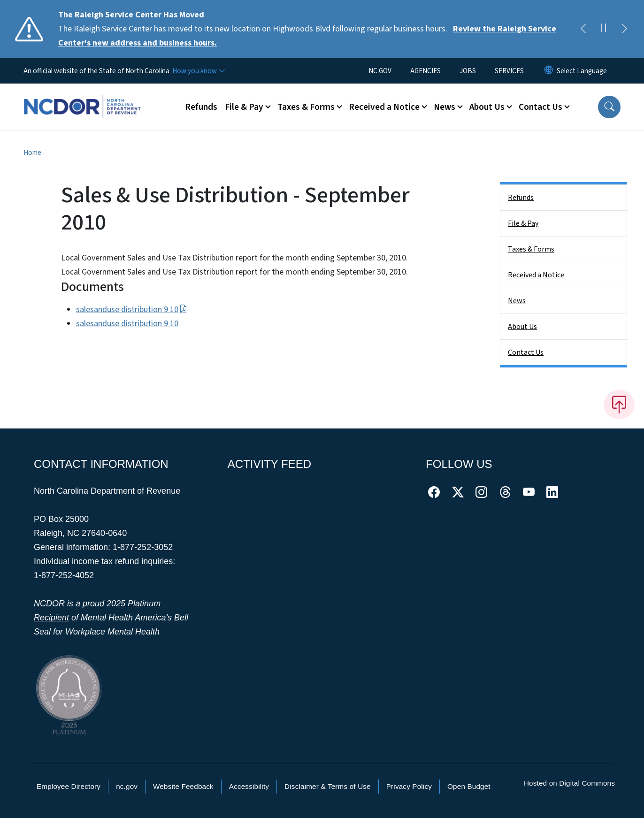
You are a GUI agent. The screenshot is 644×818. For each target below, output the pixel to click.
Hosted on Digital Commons (569, 783)
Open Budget (469, 786)
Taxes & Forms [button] (306, 107)
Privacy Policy (409, 786)
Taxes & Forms (531, 249)
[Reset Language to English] (549, 71)
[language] (582, 71)
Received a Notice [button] (384, 107)
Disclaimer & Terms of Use (328, 786)
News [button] (445, 107)
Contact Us (526, 352)
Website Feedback (183, 786)
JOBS (468, 71)
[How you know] (198, 71)
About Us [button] (487, 107)
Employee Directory (69, 786)
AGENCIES (425, 71)
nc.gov (127, 786)
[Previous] (583, 29)
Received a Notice (536, 275)
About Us (522, 327)
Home (32, 153)
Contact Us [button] (540, 107)
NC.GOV (380, 71)
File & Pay (523, 223)
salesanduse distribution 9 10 (132, 310)
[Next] (624, 29)
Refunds (201, 107)
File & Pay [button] (244, 107)
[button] (609, 107)
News (517, 301)
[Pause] (604, 29)
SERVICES (509, 71)
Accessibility (249, 786)
